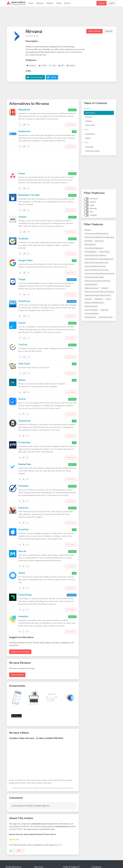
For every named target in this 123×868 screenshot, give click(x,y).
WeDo (22, 573)
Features (89, 121)
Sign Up (102, 3)
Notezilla (23, 616)
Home (31, 3)
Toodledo (23, 239)
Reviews (89, 117)
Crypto (59, 3)
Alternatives (90, 113)
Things (22, 279)
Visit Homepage (37, 77)
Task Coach (24, 364)
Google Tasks (25, 260)
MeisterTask (25, 464)
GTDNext (23, 486)
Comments (89, 147)
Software (40, 3)
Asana (22, 173)
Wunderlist (24, 110)
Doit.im (22, 399)
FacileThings (25, 595)
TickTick (23, 345)
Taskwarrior (25, 421)
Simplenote (24, 131)
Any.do (22, 323)
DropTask (23, 529)
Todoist (22, 217)
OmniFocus (24, 301)
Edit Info (109, 31)
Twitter (53, 77)
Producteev (24, 442)
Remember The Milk (29, 195)
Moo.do (22, 551)
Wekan (22, 380)
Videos (88, 138)
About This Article (92, 151)
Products (50, 3)
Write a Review (94, 31)
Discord (67, 3)
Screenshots (90, 134)
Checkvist (23, 508)
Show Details (71, 125)
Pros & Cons (90, 125)
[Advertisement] (62, 17)
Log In (112, 3)
